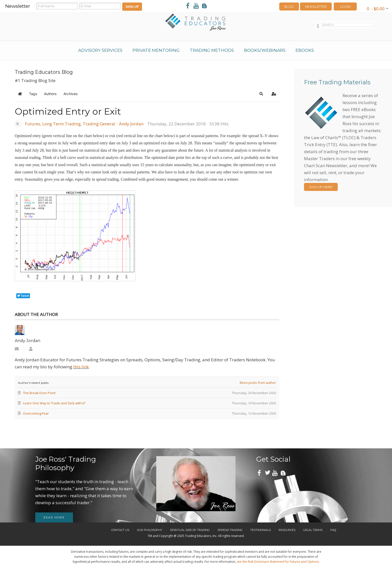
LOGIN (345, 7)
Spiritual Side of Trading (190, 530)
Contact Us (120, 530)
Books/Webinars (265, 50)
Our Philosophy (150, 530)
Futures (33, 124)
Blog (289, 7)
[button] (261, 94)
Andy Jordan (131, 124)
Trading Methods (212, 50)
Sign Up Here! (321, 187)
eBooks (305, 50)
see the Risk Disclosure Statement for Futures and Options (278, 562)
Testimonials (260, 530)
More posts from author (258, 383)
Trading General (99, 124)
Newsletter (316, 7)
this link (81, 367)
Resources (287, 530)
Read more (54, 517)
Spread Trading (230, 530)
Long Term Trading (61, 124)
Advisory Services (100, 50)
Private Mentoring (156, 50)
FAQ (333, 530)
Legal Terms (313, 530)
